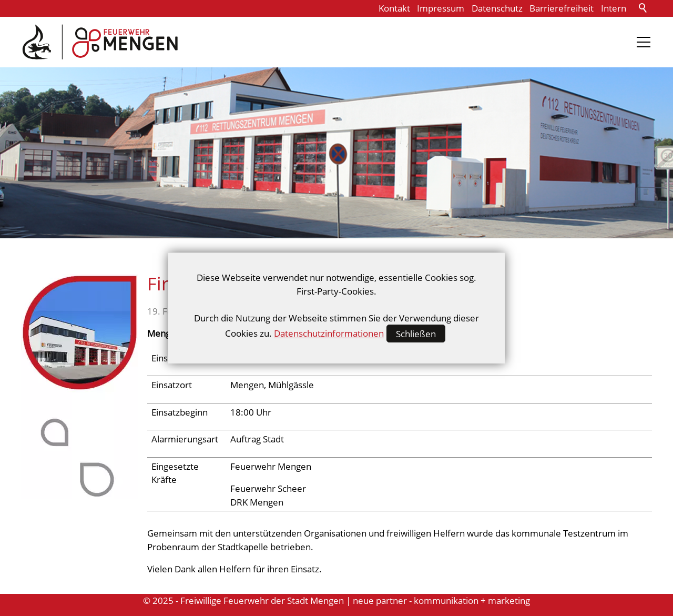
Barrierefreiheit (562, 8)
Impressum (441, 8)
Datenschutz (497, 8)
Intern (614, 8)
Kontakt (394, 8)
